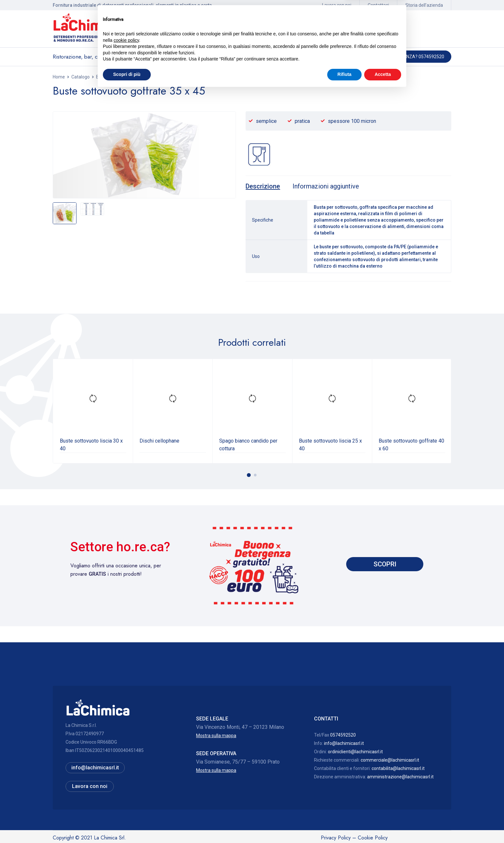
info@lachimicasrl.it (344, 743)
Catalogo (81, 77)
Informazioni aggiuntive (329, 186)
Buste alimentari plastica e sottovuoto (135, 77)
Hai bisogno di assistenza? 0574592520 (400, 57)
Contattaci (378, 5)
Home (59, 77)
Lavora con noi (337, 5)
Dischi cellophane (159, 440)
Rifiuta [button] (345, 825)
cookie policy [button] (126, 791)
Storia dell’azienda (424, 5)
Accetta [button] (383, 825)
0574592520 (343, 734)
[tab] (264, 186)
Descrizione (264, 186)
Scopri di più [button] (127, 825)
